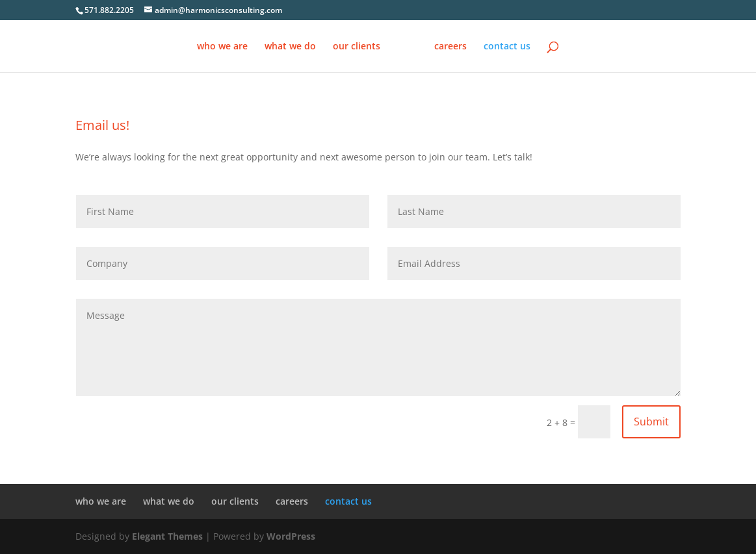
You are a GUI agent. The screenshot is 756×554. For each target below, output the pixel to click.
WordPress (291, 536)
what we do (290, 47)
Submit (651, 422)
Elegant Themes (167, 536)
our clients (357, 47)
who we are (222, 47)
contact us (507, 47)
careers (450, 47)
